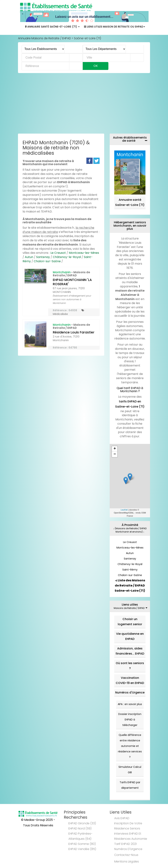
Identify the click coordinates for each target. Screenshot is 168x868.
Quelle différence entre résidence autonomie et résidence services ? (130, 746)
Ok (96, 66)
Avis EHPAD (122, 818)
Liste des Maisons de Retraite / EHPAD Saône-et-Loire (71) (130, 585)
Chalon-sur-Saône (47, 261)
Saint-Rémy (130, 570)
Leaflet (124, 510)
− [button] (115, 454)
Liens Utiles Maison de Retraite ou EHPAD (115, 27)
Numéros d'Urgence (130, 692)
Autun (29, 257)
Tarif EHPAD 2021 (125, 844)
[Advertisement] (84, 104)
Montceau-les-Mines (84, 253)
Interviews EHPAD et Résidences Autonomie (131, 836)
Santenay (43, 257)
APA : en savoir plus (130, 704)
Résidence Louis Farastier (74, 332)
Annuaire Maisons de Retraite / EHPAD (44, 38)
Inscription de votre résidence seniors (128, 826)
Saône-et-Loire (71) (87, 38)
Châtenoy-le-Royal (67, 257)
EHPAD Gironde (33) (82, 823)
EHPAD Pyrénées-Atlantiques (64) (80, 836)
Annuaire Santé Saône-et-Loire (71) (52, 27)
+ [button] (115, 449)
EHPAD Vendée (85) (82, 849)
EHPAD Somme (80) (82, 844)
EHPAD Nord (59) (80, 828)
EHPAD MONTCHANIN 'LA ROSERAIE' (72, 282)
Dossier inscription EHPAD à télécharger (130, 720)
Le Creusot (58, 253)
